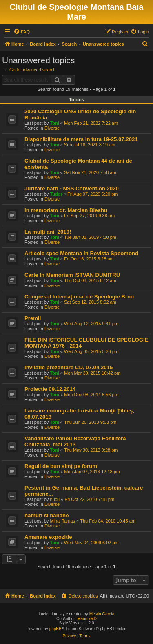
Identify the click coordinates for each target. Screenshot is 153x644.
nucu (55, 499)
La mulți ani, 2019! (48, 232)
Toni (54, 123)
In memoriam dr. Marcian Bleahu (66, 210)
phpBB (55, 629)
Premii (33, 318)
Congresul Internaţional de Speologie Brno (79, 297)
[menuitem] (22, 32)
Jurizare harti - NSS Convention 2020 (72, 189)
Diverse (52, 128)
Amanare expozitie (48, 537)
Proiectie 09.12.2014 (50, 389)
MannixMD (87, 619)
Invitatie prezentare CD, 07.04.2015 (69, 367)
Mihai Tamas (62, 521)
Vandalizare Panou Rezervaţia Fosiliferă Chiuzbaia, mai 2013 (75, 441)
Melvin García (102, 614)
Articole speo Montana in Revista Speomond (81, 253)
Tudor (56, 194)
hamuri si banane (47, 515)
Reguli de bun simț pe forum (61, 466)
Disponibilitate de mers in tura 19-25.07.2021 (81, 139)
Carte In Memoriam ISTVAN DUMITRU (72, 275)
